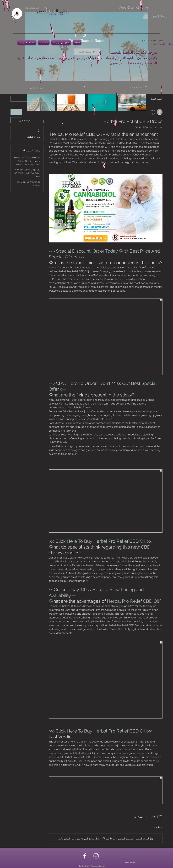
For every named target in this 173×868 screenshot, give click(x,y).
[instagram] (84, 35)
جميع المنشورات (154, 99)
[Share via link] (141, 817)
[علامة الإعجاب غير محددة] (160, 817)
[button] (146, 16)
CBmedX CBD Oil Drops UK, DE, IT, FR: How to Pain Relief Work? (27, 173)
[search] (27, 99)
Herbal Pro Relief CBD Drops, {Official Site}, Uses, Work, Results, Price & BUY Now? (27, 161)
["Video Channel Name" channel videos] (86, 105)
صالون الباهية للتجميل (52, 10)
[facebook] (76, 35)
